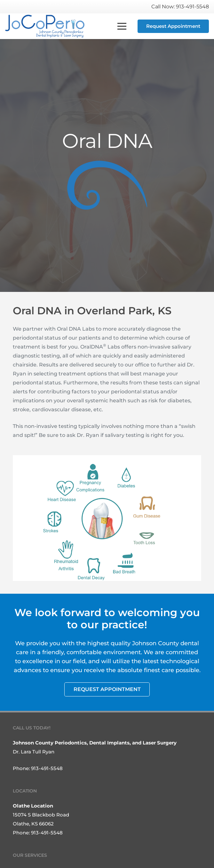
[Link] (45, 26)
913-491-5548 (47, 768)
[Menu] (122, 26)
